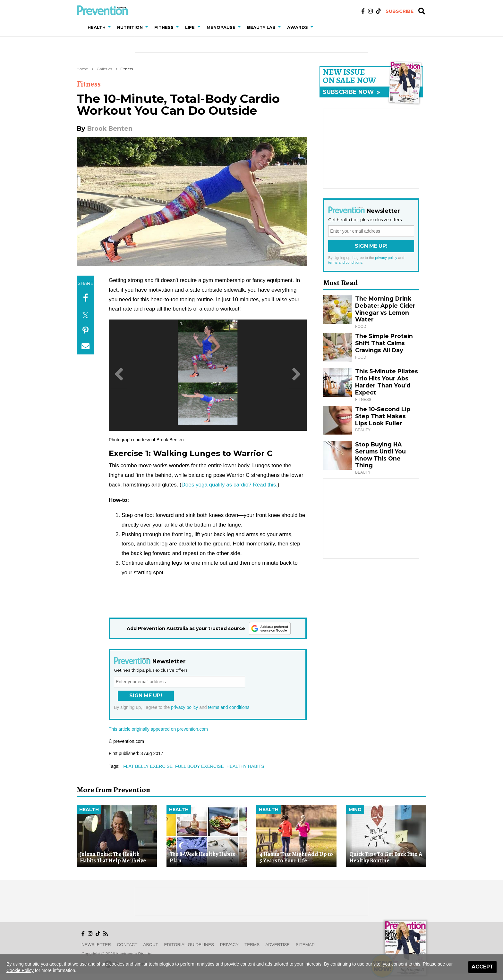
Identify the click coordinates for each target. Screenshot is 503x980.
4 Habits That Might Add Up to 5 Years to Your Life (296, 857)
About (151, 945)
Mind (355, 810)
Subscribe (400, 11)
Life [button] (190, 27)
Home (82, 69)
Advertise (277, 945)
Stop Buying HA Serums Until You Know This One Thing (380, 455)
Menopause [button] (221, 27)
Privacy (229, 945)
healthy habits (245, 766)
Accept (482, 967)
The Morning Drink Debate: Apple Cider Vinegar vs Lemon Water (385, 309)
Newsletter (96, 945)
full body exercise (200, 766)
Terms (252, 945)
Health (89, 810)
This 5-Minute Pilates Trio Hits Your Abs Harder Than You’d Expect (387, 382)
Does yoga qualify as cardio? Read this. (230, 485)
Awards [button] (298, 27)
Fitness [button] (164, 27)
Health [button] (97, 27)
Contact (127, 945)
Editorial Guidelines (189, 945)
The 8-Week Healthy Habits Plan (202, 857)
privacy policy (184, 707)
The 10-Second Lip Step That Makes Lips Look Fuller (383, 416)
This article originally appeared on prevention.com (158, 729)
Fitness (127, 69)
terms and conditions (229, 707)
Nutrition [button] (130, 27)
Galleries (104, 69)
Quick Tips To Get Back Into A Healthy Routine (386, 857)
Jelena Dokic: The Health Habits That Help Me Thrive (113, 857)
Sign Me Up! (146, 696)
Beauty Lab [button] (261, 27)
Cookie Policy (20, 970)
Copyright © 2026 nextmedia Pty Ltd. (117, 954)
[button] (111, 27)
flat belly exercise (148, 766)
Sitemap (305, 945)
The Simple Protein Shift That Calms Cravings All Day (384, 343)
